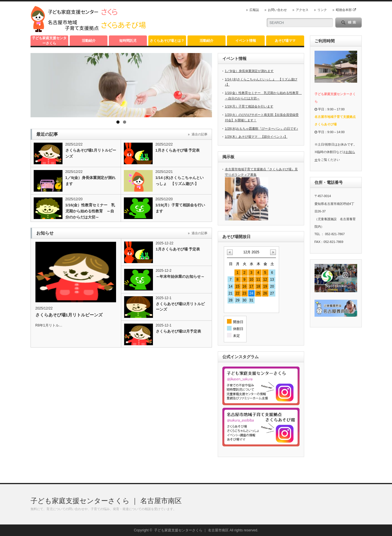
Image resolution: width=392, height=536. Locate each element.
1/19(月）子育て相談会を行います (180, 208)
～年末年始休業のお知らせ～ (180, 277)
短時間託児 (128, 41)
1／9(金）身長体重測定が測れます (91, 181)
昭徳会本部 (346, 10)
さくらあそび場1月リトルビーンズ (91, 153)
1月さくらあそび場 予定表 (178, 150)
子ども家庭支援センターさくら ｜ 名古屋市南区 (106, 501)
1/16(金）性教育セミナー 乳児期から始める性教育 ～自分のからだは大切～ (90, 211)
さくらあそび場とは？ (167, 41)
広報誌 (254, 10)
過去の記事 (199, 134)
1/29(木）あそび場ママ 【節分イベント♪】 (256, 137)
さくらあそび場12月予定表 (178, 331)
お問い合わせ (277, 10)
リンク (322, 10)
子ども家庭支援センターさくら (49, 41)
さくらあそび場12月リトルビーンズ (180, 307)
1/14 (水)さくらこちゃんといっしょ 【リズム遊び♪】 (180, 181)
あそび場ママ (285, 41)
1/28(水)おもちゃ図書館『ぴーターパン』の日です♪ (262, 129)
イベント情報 (246, 41)
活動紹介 (89, 41)
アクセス (302, 10)
